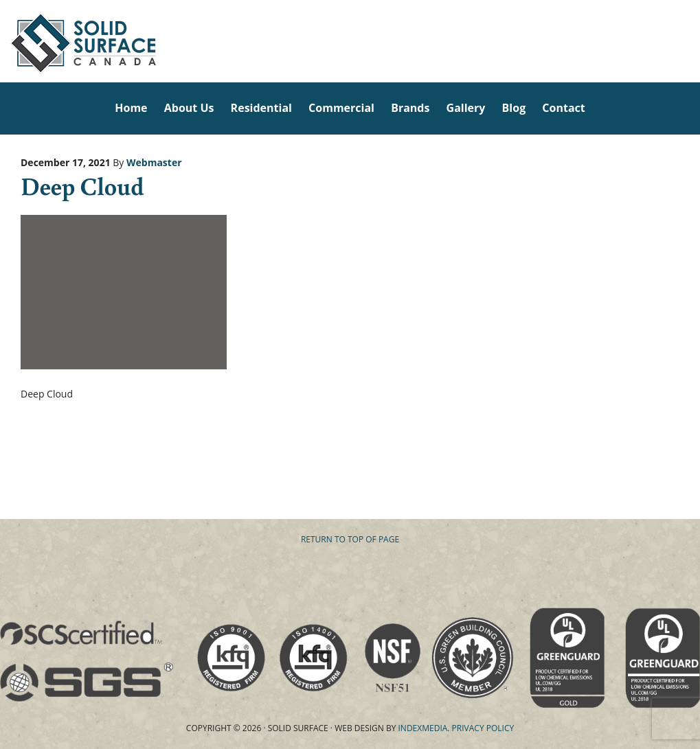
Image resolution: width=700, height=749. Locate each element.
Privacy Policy (483, 728)
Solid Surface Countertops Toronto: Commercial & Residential (5, 41)
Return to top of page (350, 539)
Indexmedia (423, 728)
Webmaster (154, 162)
